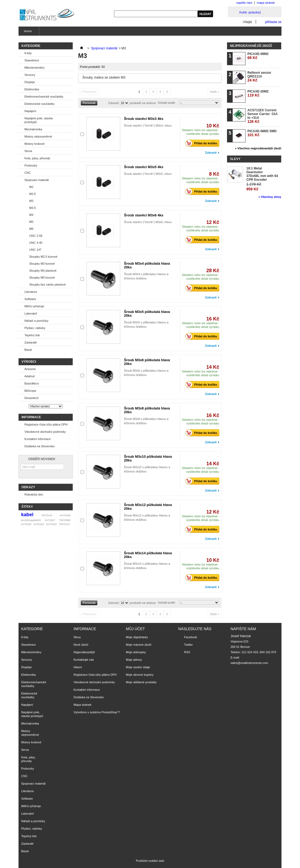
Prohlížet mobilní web (150, 861)
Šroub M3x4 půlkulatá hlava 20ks (147, 265)
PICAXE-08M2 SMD (262, 133)
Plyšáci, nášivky (35, 328)
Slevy (235, 159)
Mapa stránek (83, 705)
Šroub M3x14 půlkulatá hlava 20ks (148, 555)
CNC (28, 173)
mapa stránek (266, 3)
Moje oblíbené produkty (141, 682)
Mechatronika (33, 129)
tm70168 (65, 515)
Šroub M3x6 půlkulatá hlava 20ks (147, 362)
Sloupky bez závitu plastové (47, 285)
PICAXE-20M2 (258, 93)
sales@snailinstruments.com (249, 663)
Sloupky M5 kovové (42, 278)
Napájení (30, 111)
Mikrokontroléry (34, 68)
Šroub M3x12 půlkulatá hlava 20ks (148, 507)
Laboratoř (31, 313)
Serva (28, 151)
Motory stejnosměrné (38, 136)
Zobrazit (114, 103)
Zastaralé (31, 342)
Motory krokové (34, 144)
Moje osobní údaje (138, 667)
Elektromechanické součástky (44, 97)
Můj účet (135, 629)
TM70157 (64, 524)
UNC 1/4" (35, 250)
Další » (215, 92)
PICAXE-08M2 (258, 56)
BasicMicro (32, 383)
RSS (187, 652)
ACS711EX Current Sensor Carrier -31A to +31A (262, 116)
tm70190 (26, 524)
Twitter (188, 645)
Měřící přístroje (34, 306)
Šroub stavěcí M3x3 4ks (144, 119)
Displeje (30, 82)
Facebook (191, 637)
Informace (31, 417)
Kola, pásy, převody (37, 158)
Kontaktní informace (38, 439)
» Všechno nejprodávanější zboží (258, 148)
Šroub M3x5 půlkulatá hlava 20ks (147, 314)
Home (27, 33)
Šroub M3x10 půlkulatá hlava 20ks (148, 458)
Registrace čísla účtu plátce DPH (46, 424)
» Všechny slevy (270, 197)
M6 (31, 229)
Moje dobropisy (136, 652)
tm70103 (51, 524)
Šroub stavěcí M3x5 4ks (144, 167)
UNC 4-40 (36, 243)
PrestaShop (109, 712)
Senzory (30, 75)
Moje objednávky (137, 637)
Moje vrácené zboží (139, 645)
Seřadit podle (167, 103)
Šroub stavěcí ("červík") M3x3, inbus (148, 125)
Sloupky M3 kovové (42, 264)
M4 (31, 215)
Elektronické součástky (39, 104)
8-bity (28, 53)
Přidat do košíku (203, 143)
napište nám (244, 3)
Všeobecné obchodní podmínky (45, 432)
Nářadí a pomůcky (36, 321)
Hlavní (78, 667)
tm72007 (50, 520)
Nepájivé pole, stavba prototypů (39, 120)
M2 (31, 187)
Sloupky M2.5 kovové (43, 257)
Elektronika (32, 89)
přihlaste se (273, 22)
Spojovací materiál (37, 180)
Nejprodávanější (84, 652)
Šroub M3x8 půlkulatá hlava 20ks (147, 410)
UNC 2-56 (36, 236)
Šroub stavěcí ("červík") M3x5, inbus (148, 174)
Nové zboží (81, 645)
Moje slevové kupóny (140, 675)
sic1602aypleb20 (31, 520)
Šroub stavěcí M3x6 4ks (144, 215)
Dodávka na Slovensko (40, 446)
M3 (31, 201)
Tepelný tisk (32, 335)
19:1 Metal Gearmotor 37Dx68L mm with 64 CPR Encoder (262, 174)
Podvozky (31, 165)
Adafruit (30, 376)
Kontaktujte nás (84, 660)
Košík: (250, 12)
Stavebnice (32, 60)
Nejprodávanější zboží (251, 46)
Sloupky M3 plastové (43, 271)
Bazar (28, 350)
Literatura (31, 292)
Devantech (32, 398)
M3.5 (32, 208)
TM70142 (47, 515)
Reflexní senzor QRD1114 (259, 77)
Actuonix (30, 369)
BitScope (30, 391)
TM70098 (65, 520)
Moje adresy (134, 660)
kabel (27, 515)
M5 (31, 222)
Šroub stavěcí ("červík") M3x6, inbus (148, 222)
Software (30, 299)
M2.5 (32, 194)
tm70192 (39, 524)
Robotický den (34, 494)
